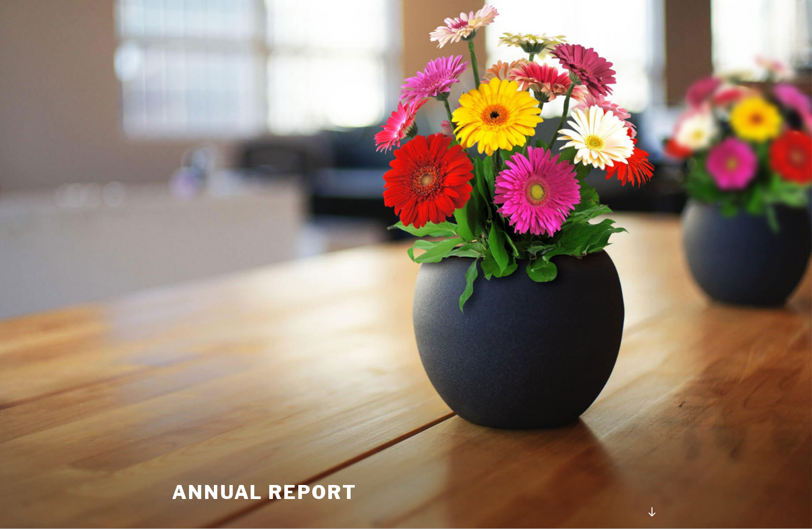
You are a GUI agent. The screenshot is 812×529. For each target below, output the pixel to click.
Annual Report (264, 492)
